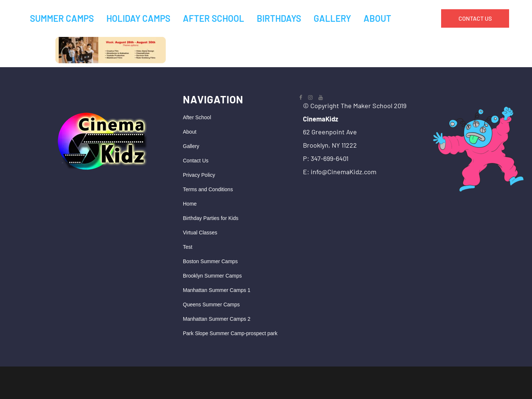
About (190, 132)
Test (188, 247)
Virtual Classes (200, 233)
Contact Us (196, 161)
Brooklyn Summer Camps (212, 276)
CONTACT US (475, 18)
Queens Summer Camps (211, 305)
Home (190, 204)
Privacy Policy (199, 175)
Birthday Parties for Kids (211, 218)
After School (197, 117)
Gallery (191, 146)
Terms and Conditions (208, 189)
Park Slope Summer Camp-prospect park (230, 333)
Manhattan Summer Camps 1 (217, 290)
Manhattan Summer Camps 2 (217, 319)
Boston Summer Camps (210, 261)
